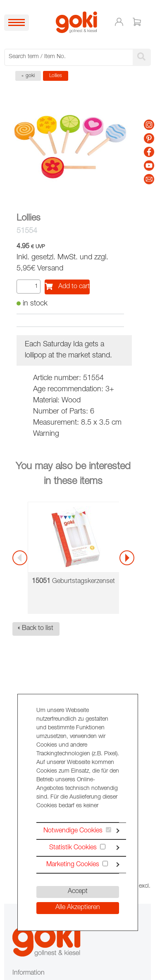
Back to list (38, 629)
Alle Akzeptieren (78, 908)
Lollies (56, 76)
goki (30, 76)
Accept (78, 892)
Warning (46, 434)
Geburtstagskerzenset (73, 582)
